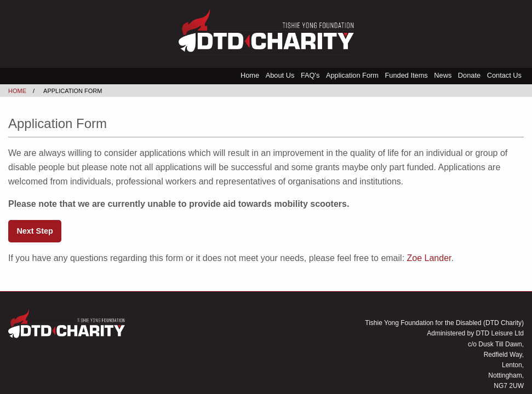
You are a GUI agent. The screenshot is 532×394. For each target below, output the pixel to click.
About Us (280, 75)
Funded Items (406, 75)
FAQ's (310, 75)
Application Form (352, 75)
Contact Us (504, 75)
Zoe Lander (429, 258)
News (443, 75)
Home (250, 75)
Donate (469, 75)
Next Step (35, 231)
